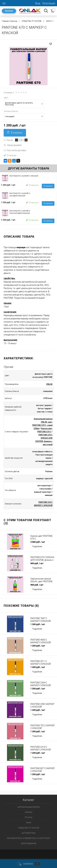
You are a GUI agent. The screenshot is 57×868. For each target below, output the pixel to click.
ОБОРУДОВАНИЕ (29, 843)
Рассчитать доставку (15, 150)
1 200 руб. (8, 185)
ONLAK (49, 384)
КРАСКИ (29, 812)
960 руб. (37, 585)
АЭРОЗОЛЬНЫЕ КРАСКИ (29, 807)
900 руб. (37, 563)
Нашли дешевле (13, 145)
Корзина (29, 864)
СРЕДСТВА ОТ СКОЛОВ (29, 828)
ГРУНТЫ (28, 817)
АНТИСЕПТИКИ (29, 833)
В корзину (15, 132)
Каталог (9, 11)
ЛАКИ (29, 823)
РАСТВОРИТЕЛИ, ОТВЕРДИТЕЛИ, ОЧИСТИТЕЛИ (28, 838)
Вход (38, 3)
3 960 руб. (38, 542)
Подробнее (37, 546)
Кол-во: (10, 140)
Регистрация (49, 3)
